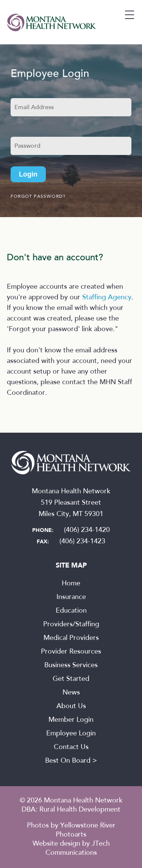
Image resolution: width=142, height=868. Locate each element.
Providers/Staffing (71, 625)
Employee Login (71, 734)
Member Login (71, 720)
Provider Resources (71, 652)
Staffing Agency (107, 298)
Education (71, 611)
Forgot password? (38, 197)
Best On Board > (71, 761)
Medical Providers (71, 638)
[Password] (71, 146)
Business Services (71, 666)
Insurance (71, 597)
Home (71, 584)
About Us (71, 707)
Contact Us (71, 748)
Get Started (71, 679)
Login (28, 174)
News (71, 693)
